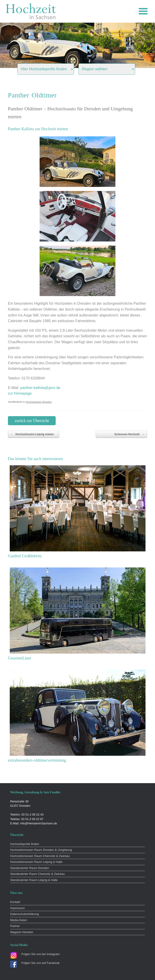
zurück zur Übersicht (32, 421)
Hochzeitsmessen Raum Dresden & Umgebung (41, 850)
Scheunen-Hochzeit (129, 434)
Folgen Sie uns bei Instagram (41, 954)
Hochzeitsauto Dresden (39, 402)
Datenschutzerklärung (24, 914)
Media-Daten (19, 920)
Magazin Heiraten (22, 932)
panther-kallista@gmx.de (40, 388)
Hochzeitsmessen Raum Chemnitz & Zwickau (40, 856)
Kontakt (15, 902)
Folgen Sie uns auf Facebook (41, 963)
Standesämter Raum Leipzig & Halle (34, 880)
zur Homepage (20, 393)
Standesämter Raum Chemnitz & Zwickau (37, 874)
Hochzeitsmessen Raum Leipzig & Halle (36, 862)
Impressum (17, 908)
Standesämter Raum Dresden (30, 868)
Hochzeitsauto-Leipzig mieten (32, 434)
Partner (15, 926)
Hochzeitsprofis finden (25, 844)
